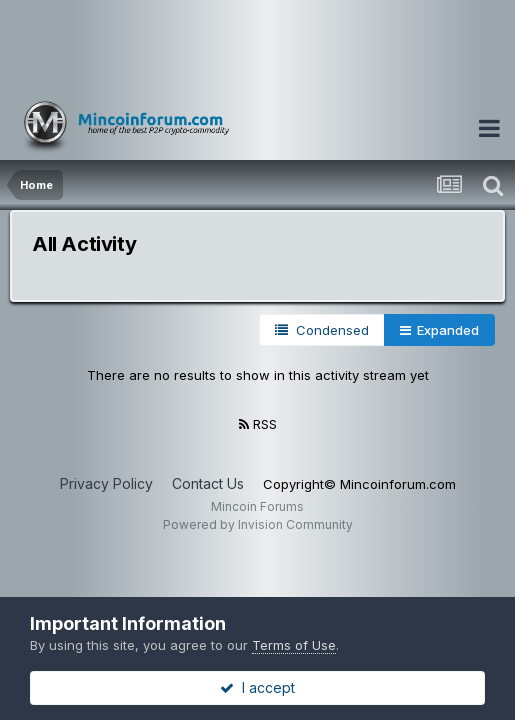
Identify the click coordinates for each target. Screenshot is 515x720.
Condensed (322, 330)
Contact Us (208, 483)
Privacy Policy (106, 483)
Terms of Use (294, 645)
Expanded (439, 330)
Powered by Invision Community (258, 524)
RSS (258, 424)
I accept (257, 687)
